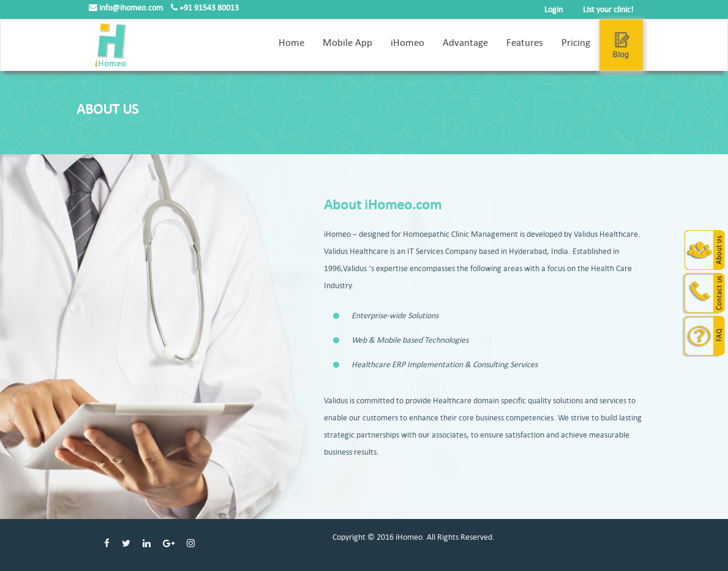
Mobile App (347, 43)
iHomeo (407, 43)
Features (525, 43)
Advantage (465, 43)
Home (291, 43)
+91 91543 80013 (205, 8)
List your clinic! (608, 9)
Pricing (576, 43)
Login (554, 9)
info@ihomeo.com (127, 8)
